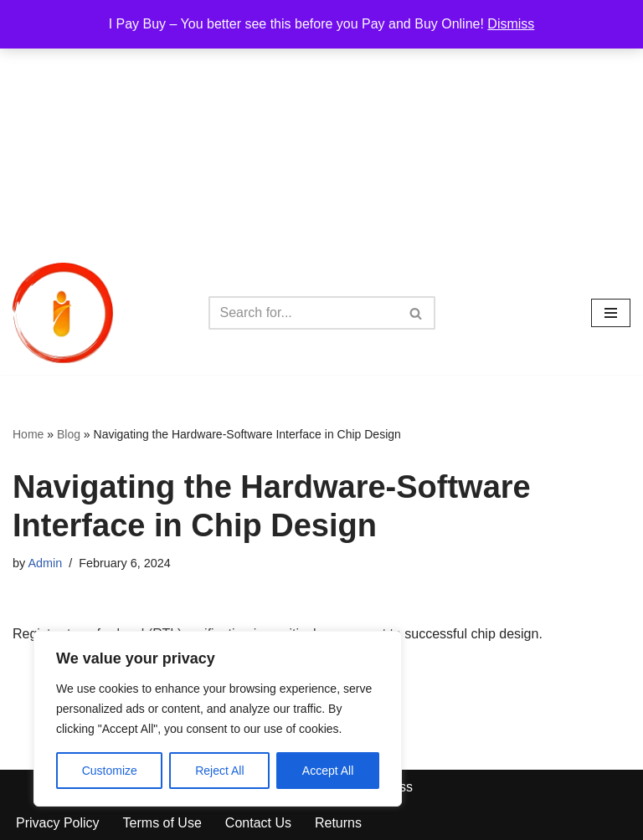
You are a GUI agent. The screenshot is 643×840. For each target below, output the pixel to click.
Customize (110, 771)
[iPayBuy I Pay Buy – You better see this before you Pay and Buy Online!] (63, 313)
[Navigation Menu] (611, 313)
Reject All (219, 771)
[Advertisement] (321, 125)
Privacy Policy (58, 823)
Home (28, 434)
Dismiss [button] (511, 24)
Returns (338, 823)
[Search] (303, 313)
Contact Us (258, 823)
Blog (69, 434)
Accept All (328, 771)
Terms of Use (162, 823)
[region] (218, 719)
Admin (45, 563)
